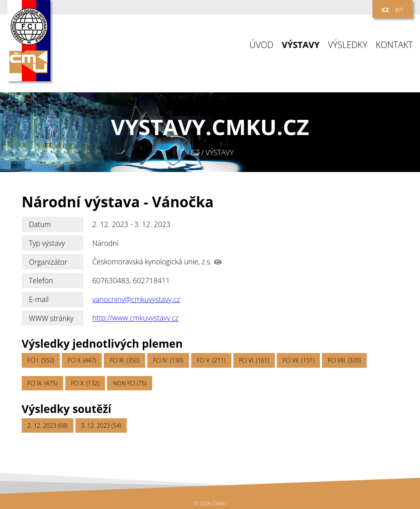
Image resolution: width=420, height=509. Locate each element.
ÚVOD (261, 45)
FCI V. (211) (211, 360)
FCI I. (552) (41, 360)
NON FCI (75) (129, 383)
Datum (40, 224)
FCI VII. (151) (298, 360)
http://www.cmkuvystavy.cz (135, 318)
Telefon (41, 280)
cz (386, 9)
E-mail (39, 299)
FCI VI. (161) (254, 360)
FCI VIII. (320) (345, 360)
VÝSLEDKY (348, 45)
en (399, 9)
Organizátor (48, 262)
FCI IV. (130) (168, 360)
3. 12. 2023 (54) (101, 425)
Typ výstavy (47, 243)
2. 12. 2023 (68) (48, 425)
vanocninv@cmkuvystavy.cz (136, 299)
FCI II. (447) (82, 360)
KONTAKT (394, 45)
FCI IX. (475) (42, 383)
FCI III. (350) (124, 360)
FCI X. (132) (85, 383)
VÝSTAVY (301, 45)
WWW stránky (51, 318)
